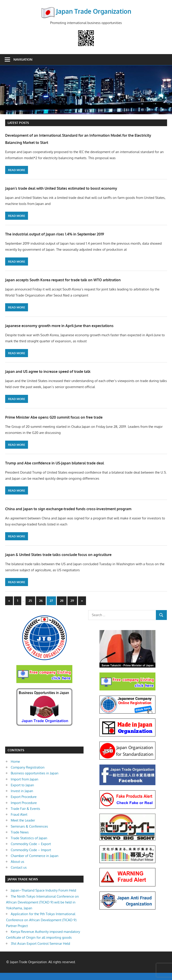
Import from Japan (25, 786)
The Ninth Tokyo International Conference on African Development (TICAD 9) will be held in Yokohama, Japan (42, 910)
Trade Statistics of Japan (29, 845)
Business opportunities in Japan (35, 781)
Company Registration (28, 775)
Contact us (19, 875)
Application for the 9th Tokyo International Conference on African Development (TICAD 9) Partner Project (41, 927)
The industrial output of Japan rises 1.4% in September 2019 (74, 233)
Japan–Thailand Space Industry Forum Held (43, 898)
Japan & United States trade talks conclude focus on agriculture (80, 561)
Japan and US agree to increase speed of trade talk (64, 371)
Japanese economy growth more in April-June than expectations (80, 325)
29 (72, 608)
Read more (17, 170)
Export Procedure (24, 804)
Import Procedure (24, 810)
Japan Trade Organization (94, 11)
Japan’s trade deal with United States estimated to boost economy (83, 188)
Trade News (20, 839)
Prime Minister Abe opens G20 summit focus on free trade (73, 417)
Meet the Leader (23, 828)
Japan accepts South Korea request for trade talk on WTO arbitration (85, 279)
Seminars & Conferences (29, 834)
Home (15, 769)
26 (41, 608)
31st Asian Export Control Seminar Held (40, 951)
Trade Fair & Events (25, 816)
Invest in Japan (22, 798)
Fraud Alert (19, 822)
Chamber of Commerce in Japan (35, 863)
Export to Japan (22, 792)
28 (62, 608)
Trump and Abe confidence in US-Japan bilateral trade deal (74, 462)
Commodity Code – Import (31, 857)
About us (17, 869)
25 (30, 608)
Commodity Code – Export (31, 851)
